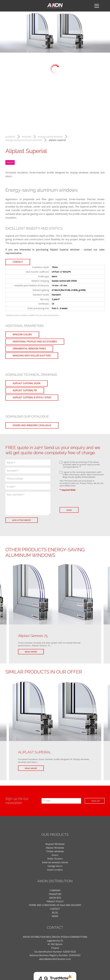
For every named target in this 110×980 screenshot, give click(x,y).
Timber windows (55, 851)
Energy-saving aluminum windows (24, 140)
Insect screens (55, 870)
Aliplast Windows (55, 848)
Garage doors (55, 866)
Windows (27, 137)
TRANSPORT (55, 894)
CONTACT (55, 909)
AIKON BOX (55, 898)
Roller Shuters (55, 859)
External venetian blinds (55, 862)
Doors (55, 855)
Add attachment (22, 520)
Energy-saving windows (50, 137)
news (55, 916)
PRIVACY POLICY (55, 901)
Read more (31, 652)
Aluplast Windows (55, 844)
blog (55, 913)
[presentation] (81, 499)
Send (69, 510)
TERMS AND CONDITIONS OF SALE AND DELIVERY (55, 905)
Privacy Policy (86, 483)
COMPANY (55, 890)
